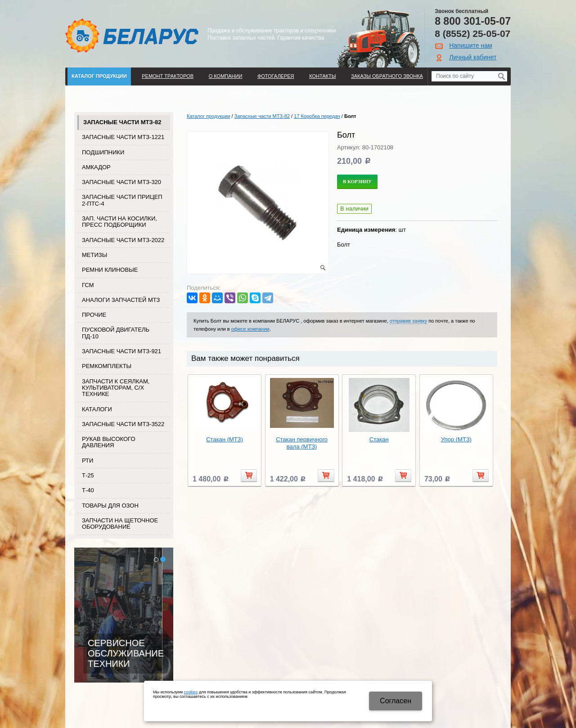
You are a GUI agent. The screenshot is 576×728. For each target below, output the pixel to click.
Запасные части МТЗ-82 (122, 122)
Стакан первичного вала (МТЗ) (302, 443)
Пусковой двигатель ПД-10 (116, 333)
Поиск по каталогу (255, 94)
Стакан (379, 439)
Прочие (94, 315)
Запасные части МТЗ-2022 (123, 240)
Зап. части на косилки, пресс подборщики (119, 222)
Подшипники (103, 152)
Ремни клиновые (110, 270)
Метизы (94, 255)
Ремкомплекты (107, 366)
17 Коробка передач (317, 116)
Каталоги (97, 409)
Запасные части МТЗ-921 (121, 351)
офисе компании (250, 329)
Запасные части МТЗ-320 (121, 182)
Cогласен (396, 701)
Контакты (322, 76)
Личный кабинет (473, 57)
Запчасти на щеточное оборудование (120, 524)
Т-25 (88, 475)
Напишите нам (470, 45)
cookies (191, 692)
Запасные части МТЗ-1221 (123, 137)
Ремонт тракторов (168, 76)
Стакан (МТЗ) (225, 439)
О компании (226, 76)
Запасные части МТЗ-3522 (123, 424)
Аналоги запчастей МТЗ (121, 300)
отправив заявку (408, 321)
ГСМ (88, 285)
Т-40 (88, 490)
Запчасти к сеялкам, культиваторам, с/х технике (116, 388)
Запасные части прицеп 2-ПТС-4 (122, 200)
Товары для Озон (110, 506)
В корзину (357, 181)
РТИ (88, 461)
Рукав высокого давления (109, 442)
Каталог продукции (99, 76)
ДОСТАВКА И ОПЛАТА (98, 94)
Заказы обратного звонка (387, 76)
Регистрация (405, 94)
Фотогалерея (276, 76)
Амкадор (96, 167)
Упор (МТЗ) (456, 439)
